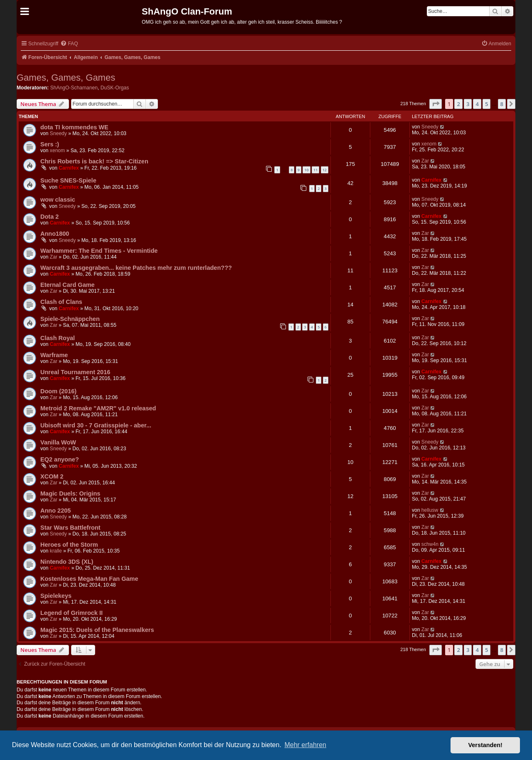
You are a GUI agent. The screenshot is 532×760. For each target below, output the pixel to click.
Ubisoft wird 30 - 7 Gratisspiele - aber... (96, 425)
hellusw (430, 510)
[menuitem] (69, 44)
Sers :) (50, 144)
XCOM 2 (52, 476)
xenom (57, 151)
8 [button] (502, 104)
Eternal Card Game (68, 285)
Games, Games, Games (66, 78)
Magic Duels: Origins (70, 494)
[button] (436, 104)
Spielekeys (56, 596)
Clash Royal (58, 338)
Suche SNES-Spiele (68, 180)
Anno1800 (55, 234)
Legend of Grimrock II (71, 613)
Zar (425, 161)
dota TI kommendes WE (74, 127)
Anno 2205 (55, 511)
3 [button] (468, 104)
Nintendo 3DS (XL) (67, 562)
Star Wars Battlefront (70, 528)
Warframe (54, 355)
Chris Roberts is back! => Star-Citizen (94, 161)
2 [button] (458, 104)
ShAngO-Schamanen (74, 88)
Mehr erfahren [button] (305, 745)
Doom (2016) (58, 391)
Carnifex (69, 168)
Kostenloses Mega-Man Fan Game (89, 579)
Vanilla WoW (58, 442)
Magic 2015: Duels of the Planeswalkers (97, 630)
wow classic (58, 200)
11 (315, 170)
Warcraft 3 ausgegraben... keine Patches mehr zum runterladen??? (136, 268)
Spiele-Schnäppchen (70, 319)
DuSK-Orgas (115, 88)
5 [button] (486, 104)
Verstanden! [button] (485, 745)
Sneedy (58, 133)
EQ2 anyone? (60, 459)
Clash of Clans (61, 302)
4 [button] (477, 104)
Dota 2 (49, 217)
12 (325, 170)
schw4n (430, 544)
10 (306, 170)
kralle (56, 551)
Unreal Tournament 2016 (75, 372)
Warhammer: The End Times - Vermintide (99, 251)
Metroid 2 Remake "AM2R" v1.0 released (98, 408)
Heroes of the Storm (69, 545)
